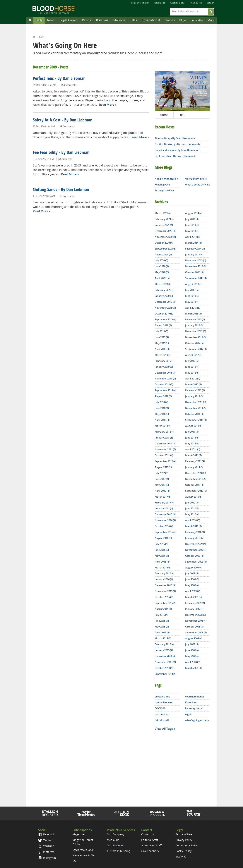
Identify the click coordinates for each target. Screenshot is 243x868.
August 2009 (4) (194, 568)
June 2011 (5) (192, 438)
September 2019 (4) (165, 319)
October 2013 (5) (194, 272)
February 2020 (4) (165, 290)
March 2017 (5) (163, 497)
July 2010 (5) (192, 503)
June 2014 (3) (192, 225)
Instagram (47, 858)
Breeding (102, 20)
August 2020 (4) (163, 255)
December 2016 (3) (165, 514)
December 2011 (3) (196, 402)
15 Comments (69, 85)
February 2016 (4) (165, 573)
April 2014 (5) (193, 237)
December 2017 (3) (165, 444)
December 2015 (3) (165, 585)
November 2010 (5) (196, 479)
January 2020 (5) (164, 296)
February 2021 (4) (165, 219)
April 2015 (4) (162, 632)
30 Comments (67, 196)
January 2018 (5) (164, 438)
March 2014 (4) (193, 243)
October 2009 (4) (194, 556)
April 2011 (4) (193, 449)
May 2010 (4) (192, 514)
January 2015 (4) (164, 650)
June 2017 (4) (162, 479)
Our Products (115, 845)
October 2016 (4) (164, 526)
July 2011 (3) (192, 432)
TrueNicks (159, 3)
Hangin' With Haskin (166, 179)
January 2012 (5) (194, 396)
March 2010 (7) (193, 526)
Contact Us (148, 834)
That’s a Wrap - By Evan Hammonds (175, 138)
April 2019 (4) (162, 349)
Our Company (115, 834)
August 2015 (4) (163, 609)
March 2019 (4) (163, 355)
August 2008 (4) (194, 638)
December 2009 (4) (196, 544)
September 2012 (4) (196, 349)
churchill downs (164, 702)
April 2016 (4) (162, 562)
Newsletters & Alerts (85, 855)
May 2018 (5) (162, 414)
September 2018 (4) (165, 390)
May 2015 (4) (162, 627)
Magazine (79, 834)
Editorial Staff (150, 840)
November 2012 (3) (196, 337)
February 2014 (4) (195, 249)
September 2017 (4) (165, 461)
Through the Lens (165, 190)
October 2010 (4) (194, 485)
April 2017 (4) (162, 491)
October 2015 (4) (164, 597)
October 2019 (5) (164, 314)
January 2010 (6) (194, 538)
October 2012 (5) (194, 343)
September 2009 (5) (196, 562)
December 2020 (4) (165, 231)
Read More (107, 105)
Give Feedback (150, 851)
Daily (39, 20)
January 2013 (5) (194, 325)
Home (34, 36)
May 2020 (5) (162, 272)
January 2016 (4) (164, 579)
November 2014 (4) (165, 662)
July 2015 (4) (161, 615)
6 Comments (65, 159)
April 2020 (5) (162, 278)
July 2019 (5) (161, 331)
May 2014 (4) (192, 231)
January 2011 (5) (194, 467)
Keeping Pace (162, 185)
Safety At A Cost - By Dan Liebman (63, 120)
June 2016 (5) (162, 550)
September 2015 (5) (165, 603)
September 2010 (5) (196, 491)
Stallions (119, 20)
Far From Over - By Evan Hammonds (175, 156)
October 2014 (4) (164, 668)
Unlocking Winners (196, 179)
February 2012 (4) (195, 390)
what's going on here (197, 720)
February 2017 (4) (165, 503)
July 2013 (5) (192, 290)
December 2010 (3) (196, 473)
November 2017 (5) (165, 449)
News (51, 20)
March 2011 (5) (193, 455)
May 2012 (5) (192, 373)
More (211, 20)
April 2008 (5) (193, 662)
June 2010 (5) (192, 508)
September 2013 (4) (196, 278)
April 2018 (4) (162, 420)
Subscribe (197, 20)
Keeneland (191, 702)
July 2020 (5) (161, 260)
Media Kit (113, 840)
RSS (183, 115)
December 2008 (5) (196, 615)
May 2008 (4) (192, 656)
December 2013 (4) (196, 260)
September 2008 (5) (196, 632)
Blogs (183, 20)
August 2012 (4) (194, 355)
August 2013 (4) (194, 284)
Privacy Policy (184, 840)
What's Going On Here (198, 185)
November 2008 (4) (196, 621)
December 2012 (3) (196, 331)
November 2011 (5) (196, 408)
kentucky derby (194, 708)
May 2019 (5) (162, 343)
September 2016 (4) (165, 532)
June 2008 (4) (192, 650)
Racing (87, 20)
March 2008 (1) (193, 668)
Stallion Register (140, 3)
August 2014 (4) (194, 213)
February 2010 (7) (195, 532)
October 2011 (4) (194, 414)
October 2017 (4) (164, 455)
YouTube (46, 846)
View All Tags (164, 729)
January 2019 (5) (164, 367)
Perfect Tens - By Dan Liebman (59, 79)
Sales (133, 20)
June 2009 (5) (192, 579)
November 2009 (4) (196, 550)
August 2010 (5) (194, 497)
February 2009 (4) (195, 603)
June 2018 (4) (162, 408)
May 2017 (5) (162, 485)
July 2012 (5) (192, 361)
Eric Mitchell (162, 720)
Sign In (211, 3)
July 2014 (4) (192, 219)
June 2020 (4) (162, 266)
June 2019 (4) (162, 337)
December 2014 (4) (165, 656)
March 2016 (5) (163, 568)
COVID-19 (160, 708)
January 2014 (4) (194, 255)
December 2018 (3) (165, 373)
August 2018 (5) (163, 396)
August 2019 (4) (163, 325)
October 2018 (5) (164, 384)
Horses (170, 20)
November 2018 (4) (165, 379)
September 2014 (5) (165, 674)
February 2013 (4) (195, 319)
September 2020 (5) (165, 249)
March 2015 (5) (163, 638)
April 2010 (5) (193, 520)
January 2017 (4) (164, 508)
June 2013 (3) (192, 296)
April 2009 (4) (193, 591)
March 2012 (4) (193, 384)
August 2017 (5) (163, 467)
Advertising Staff (152, 845)
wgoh (188, 714)
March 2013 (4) (193, 314)
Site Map (181, 856)
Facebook (46, 834)
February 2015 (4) (165, 644)
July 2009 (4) (192, 573)
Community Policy (187, 845)
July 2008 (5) (192, 644)
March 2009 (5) (193, 597)
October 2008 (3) (194, 627)
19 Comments (67, 126)
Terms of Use (184, 834)
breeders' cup (162, 697)
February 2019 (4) (165, 361)
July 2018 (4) (161, 402)
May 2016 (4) (162, 556)
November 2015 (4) (165, 591)
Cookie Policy (184, 851)
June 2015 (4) (162, 621)
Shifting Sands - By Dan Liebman (61, 190)
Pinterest (46, 852)
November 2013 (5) (196, 266)
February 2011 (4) (195, 461)
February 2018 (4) (165, 432)
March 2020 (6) (163, 284)
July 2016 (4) (161, 544)
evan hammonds (195, 697)
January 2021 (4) (164, 225)
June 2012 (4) (192, 367)
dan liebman (162, 714)
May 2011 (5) (192, 444)
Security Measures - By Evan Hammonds (178, 150)
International (151, 20)
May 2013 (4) (192, 302)
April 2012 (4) (193, 379)
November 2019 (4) (165, 308)
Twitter (45, 840)
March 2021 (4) (163, 213)
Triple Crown (68, 20)
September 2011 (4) (196, 420)
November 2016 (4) (165, 520)
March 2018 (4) (163, 426)
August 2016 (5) (163, 538)
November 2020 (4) (165, 237)
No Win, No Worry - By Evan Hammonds (177, 144)
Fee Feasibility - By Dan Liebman (61, 153)
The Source (196, 3)
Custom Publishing (119, 851)
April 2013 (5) (193, 308)
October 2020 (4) (164, 243)
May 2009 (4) (192, 585)
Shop (157, 813)
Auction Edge (177, 3)
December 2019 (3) (165, 302)
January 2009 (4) (194, 609)
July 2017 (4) (161, 473)
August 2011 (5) (194, 426)
